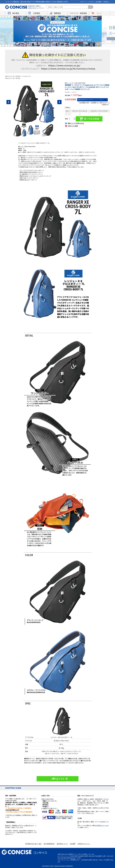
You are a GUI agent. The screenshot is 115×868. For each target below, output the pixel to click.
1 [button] (48, 48)
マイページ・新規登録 (78, 13)
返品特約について (62, 844)
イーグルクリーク (26, 76)
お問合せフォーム (102, 826)
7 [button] (67, 48)
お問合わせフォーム (84, 844)
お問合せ (106, 2)
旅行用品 (16, 13)
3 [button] (54, 48)
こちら (92, 813)
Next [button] (59, 102)
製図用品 (57, 13)
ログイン (83, 2)
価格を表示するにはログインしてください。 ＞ (93, 100)
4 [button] (58, 48)
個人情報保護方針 (49, 844)
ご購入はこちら (57, 779)
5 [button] (61, 48)
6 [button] (64, 48)
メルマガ (91, 2)
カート (99, 13)
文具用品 (37, 13)
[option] (58, 31)
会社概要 (98, 2)
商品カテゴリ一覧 (10, 76)
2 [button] (51, 48)
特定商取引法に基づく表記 (33, 844)
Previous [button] (9, 102)
